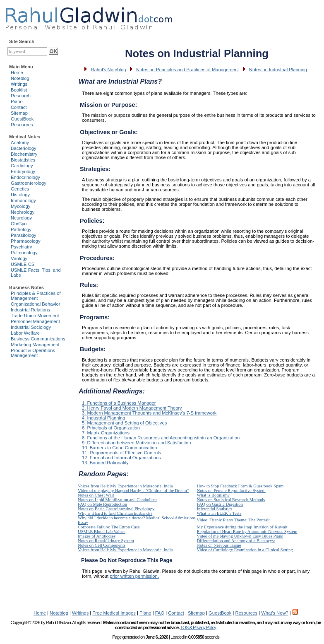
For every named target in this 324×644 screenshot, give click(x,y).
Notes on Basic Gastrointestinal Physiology (116, 509)
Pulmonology (24, 253)
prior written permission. (134, 576)
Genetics (20, 189)
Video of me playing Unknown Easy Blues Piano (240, 536)
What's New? (275, 613)
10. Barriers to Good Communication (120, 448)
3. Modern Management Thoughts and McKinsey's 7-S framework (149, 413)
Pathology (21, 229)
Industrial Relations (30, 310)
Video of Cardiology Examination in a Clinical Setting (245, 550)
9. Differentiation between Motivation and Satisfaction (136, 443)
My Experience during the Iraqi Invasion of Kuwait (242, 527)
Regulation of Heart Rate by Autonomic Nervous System (247, 532)
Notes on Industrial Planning (278, 70)
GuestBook (22, 119)
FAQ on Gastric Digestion (220, 504)
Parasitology (24, 235)
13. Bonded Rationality (105, 463)
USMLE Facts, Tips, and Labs (36, 273)
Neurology (21, 218)
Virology (19, 258)
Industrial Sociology (31, 327)
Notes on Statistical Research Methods (231, 500)
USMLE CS (23, 264)
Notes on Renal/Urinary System (106, 541)
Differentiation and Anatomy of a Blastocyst (236, 541)
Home (17, 72)
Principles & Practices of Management (36, 296)
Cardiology (22, 166)
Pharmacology (26, 241)
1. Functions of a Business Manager (119, 403)
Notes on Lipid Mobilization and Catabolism (117, 500)
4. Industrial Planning (103, 418)
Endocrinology (25, 177)
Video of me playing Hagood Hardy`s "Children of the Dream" (133, 491)
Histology (20, 195)
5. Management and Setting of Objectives (124, 423)
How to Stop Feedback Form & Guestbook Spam (240, 486)
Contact (19, 107)
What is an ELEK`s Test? (219, 513)
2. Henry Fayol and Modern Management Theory (132, 408)
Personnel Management (35, 321)
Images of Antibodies (97, 536)
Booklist (19, 90)
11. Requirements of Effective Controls (121, 453)
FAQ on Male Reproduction (102, 504)
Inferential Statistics (215, 509)
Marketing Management (35, 345)
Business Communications (38, 339)
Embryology (23, 171)
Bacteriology (24, 148)
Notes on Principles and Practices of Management (187, 70)
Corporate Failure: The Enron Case (109, 527)
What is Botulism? (213, 495)
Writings (19, 84)
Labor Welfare (25, 333)
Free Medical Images (114, 613)
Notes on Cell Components (102, 545)
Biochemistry (24, 154)
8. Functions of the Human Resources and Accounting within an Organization (161, 438)
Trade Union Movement (35, 316)
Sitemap (19, 113)
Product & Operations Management (33, 353)
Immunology (23, 200)
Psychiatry (22, 247)
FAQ (160, 613)
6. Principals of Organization (111, 428)
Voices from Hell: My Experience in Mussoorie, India (125, 486)
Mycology (20, 206)
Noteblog (20, 78)
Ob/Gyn (19, 224)
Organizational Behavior (35, 304)
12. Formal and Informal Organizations (121, 458)
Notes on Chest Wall (96, 495)
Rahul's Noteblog (109, 70)
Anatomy (20, 142)
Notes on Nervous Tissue (219, 545)
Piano (17, 101)
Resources (22, 125)
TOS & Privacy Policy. (198, 627)
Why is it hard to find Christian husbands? (115, 513)
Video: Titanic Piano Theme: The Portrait (233, 520)
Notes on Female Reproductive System (231, 491)
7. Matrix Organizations (106, 433)
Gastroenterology (29, 183)
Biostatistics (23, 160)
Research (21, 96)
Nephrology (23, 212)
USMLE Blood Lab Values (102, 532)
